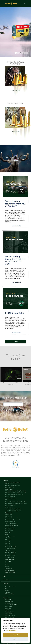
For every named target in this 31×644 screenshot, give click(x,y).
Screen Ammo (9, 507)
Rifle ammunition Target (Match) (13, 509)
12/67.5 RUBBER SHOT (11, 552)
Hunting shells (9, 516)
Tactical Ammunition (10, 549)
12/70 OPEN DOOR (10, 556)
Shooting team (7, 598)
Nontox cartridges (10, 487)
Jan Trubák (8, 610)
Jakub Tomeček (9, 603)
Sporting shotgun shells (11, 523)
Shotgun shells (8, 513)
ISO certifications (10, 594)
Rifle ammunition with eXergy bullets (14, 494)
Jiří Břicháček (9, 614)
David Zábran (9, 607)
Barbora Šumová (9, 601)
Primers (7, 567)
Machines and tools (10, 570)
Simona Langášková (10, 615)
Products (6, 480)
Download (7, 592)
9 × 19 (7, 534)
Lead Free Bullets (10, 527)
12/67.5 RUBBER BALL (11, 554)
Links (6, 589)
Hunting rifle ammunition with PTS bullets (16, 502)
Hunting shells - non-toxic (12, 518)
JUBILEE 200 (8, 514)
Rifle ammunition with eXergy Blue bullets (16, 493)
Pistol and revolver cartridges (12, 485)
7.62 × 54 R (8, 545)
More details (16, 90)
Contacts (6, 580)
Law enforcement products (11, 525)
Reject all (15, 639)
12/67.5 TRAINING (10, 558)
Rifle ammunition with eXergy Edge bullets (16, 491)
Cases (7, 565)
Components (8, 561)
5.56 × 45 (8, 540)
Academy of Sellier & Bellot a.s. (12, 605)
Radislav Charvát (9, 612)
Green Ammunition (10, 529)
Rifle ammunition (9, 489)
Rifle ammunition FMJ (11, 505)
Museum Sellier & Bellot (11, 587)
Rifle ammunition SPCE (11, 498)
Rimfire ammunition (10, 560)
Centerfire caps (9, 569)
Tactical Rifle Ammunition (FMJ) (13, 511)
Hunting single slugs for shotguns (14, 520)
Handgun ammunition (11, 536)
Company (6, 583)
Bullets (7, 563)
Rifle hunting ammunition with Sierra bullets (16, 504)
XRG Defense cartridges (11, 484)
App (5, 576)
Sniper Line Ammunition (11, 547)
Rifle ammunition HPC (11, 500)
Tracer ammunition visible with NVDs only (12, 384)
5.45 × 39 (8, 550)
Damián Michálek (10, 617)
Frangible (8, 532)
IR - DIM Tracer (9, 531)
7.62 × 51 (8, 543)
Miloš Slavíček (8, 599)
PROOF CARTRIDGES (10, 572)
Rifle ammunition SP (10, 496)
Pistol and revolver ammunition (12, 482)
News (6, 585)
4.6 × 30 (7, 538)
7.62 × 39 (8, 541)
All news (16, 342)
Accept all (15, 635)
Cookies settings (12, 630)
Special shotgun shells (11, 522)
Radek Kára (8, 608)
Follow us (7, 590)
